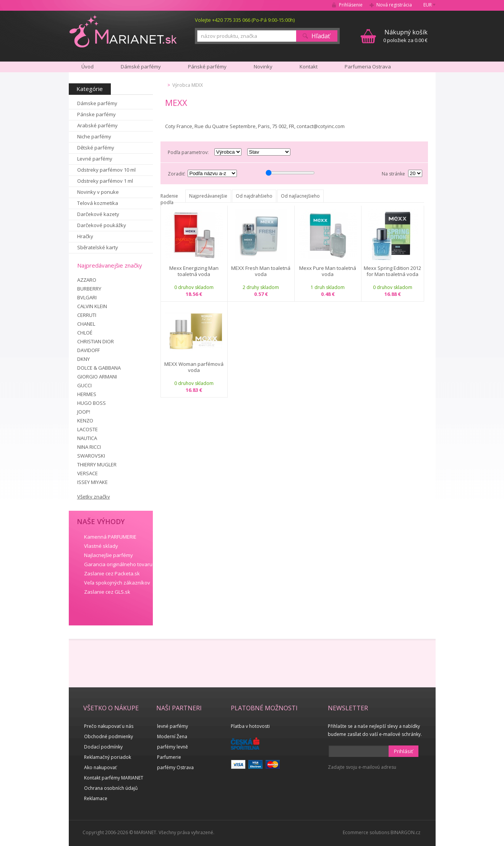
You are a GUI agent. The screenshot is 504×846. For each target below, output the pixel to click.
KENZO (85, 421)
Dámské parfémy (141, 67)
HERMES (87, 394)
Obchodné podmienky (109, 736)
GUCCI (84, 385)
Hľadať (321, 36)
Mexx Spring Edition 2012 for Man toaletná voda (392, 271)
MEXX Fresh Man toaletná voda (261, 271)
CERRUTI (87, 315)
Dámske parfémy (97, 103)
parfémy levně (173, 747)
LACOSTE (88, 429)
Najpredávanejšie (208, 196)
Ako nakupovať (100, 767)
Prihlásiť (404, 751)
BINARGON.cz (405, 832)
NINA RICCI (89, 447)
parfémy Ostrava (175, 767)
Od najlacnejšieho (300, 196)
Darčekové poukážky (102, 225)
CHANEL (86, 324)
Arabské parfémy (97, 125)
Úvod (88, 67)
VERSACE (88, 473)
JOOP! (84, 412)
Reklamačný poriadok (108, 757)
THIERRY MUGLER (97, 464)
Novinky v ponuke (98, 192)
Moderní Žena (172, 736)
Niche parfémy (94, 136)
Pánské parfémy (207, 67)
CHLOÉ (85, 333)
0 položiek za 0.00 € (405, 36)
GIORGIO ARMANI (97, 377)
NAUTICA (87, 438)
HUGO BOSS (92, 403)
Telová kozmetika (98, 203)
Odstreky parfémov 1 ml (105, 181)
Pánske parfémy (96, 114)
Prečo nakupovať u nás (109, 726)
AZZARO (87, 280)
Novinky (263, 67)
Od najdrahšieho (254, 196)
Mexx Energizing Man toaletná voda (194, 271)
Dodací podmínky (103, 747)
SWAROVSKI (91, 456)
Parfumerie (169, 757)
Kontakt (309, 67)
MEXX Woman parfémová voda (194, 367)
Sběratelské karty (98, 247)
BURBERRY (89, 289)
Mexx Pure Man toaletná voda (328, 271)
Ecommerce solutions (366, 832)
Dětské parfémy (96, 148)
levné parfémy (173, 726)
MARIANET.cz (124, 31)
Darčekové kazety (98, 214)
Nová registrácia (394, 5)
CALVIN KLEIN (92, 306)
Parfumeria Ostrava (368, 67)
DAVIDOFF (88, 350)
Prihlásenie (351, 5)
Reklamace (96, 798)
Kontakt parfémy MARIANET (114, 778)
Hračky (85, 236)
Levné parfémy (95, 159)
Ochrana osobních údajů (111, 788)
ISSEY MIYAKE (92, 482)
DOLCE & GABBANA (99, 368)
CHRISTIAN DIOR (96, 341)
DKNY (83, 359)
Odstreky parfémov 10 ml (106, 170)
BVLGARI (87, 297)
